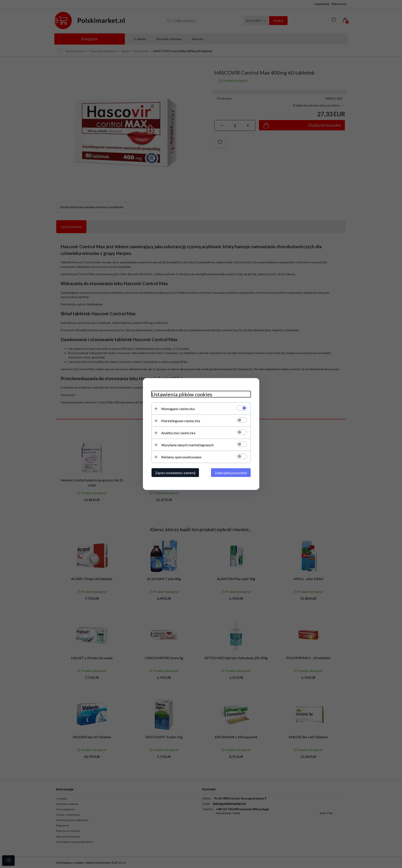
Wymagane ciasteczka (178, 409)
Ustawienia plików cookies (182, 394)
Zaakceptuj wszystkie (231, 473)
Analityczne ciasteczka (178, 433)
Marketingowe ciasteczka (181, 421)
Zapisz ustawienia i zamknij (175, 473)
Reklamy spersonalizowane (181, 457)
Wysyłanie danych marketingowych (187, 445)
